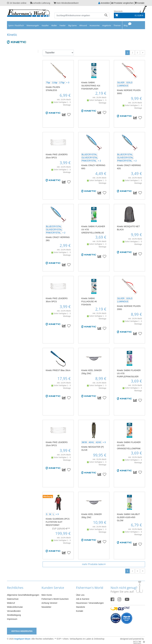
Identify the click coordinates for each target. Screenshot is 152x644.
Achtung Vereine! (50, 603)
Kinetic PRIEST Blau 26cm (58, 370)
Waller (54, 25)
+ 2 (99, 161)
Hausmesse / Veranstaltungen (90, 603)
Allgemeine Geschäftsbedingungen (23, 595)
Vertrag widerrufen (22, 631)
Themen (117, 25)
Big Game (72, 25)
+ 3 (68, 83)
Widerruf (11, 603)
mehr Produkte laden (94, 564)
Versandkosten (14, 611)
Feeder (63, 25)
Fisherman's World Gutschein (55, 599)
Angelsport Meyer (22, 639)
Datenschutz (13, 599)
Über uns (80, 595)
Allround (83, 25)
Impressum (12, 619)
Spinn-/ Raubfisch (16, 25)
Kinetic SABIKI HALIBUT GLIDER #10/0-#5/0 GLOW (128, 517)
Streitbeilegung (14, 615)
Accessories (95, 25)
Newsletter (46, 607)
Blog (126, 25)
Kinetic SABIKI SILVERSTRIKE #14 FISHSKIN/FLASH (91, 86)
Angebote (107, 25)
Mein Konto (47, 595)
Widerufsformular (15, 607)
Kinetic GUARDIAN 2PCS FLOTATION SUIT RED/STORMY (58, 522)
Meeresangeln (33, 25)
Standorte (81, 607)
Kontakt (79, 611)
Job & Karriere (83, 599)
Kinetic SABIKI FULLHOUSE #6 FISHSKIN (89, 301)
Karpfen (45, 25)
